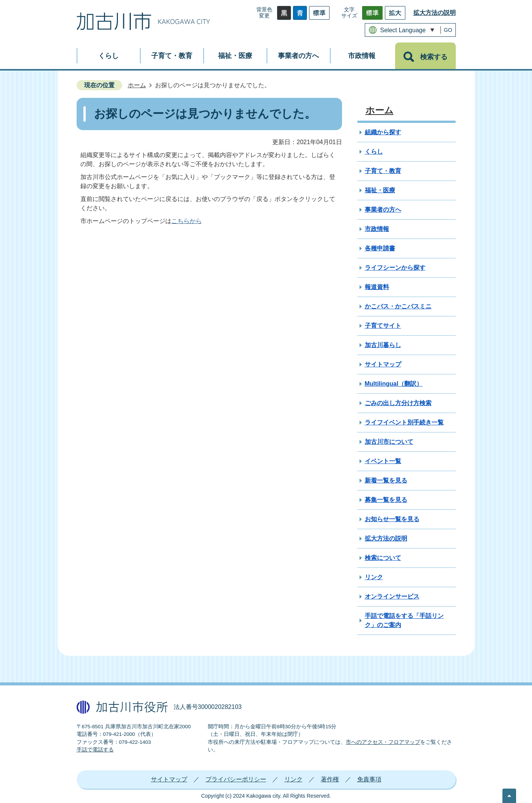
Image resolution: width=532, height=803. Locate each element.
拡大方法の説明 (435, 13)
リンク (374, 577)
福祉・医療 (380, 190)
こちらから (187, 221)
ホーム (137, 85)
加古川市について (389, 442)
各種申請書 (380, 248)
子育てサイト (383, 326)
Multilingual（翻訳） (394, 384)
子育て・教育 (383, 171)
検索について (383, 558)
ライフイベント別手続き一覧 (404, 422)
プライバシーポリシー (236, 779)
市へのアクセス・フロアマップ (383, 742)
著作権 (330, 779)
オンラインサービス (392, 596)
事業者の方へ (383, 210)
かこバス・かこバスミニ (398, 306)
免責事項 (369, 779)
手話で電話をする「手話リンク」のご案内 (404, 620)
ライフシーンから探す (395, 268)
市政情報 (377, 229)
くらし (374, 152)
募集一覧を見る (386, 500)
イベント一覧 (383, 461)
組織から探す (383, 132)
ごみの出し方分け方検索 (398, 403)
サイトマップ (383, 364)
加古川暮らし (383, 345)
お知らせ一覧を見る (392, 519)
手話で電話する (95, 750)
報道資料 (377, 287)
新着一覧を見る (386, 480)
